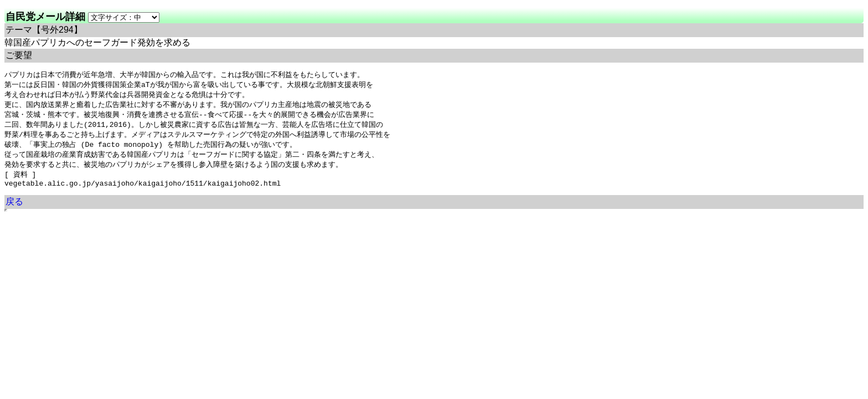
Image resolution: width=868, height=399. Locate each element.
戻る (14, 209)
